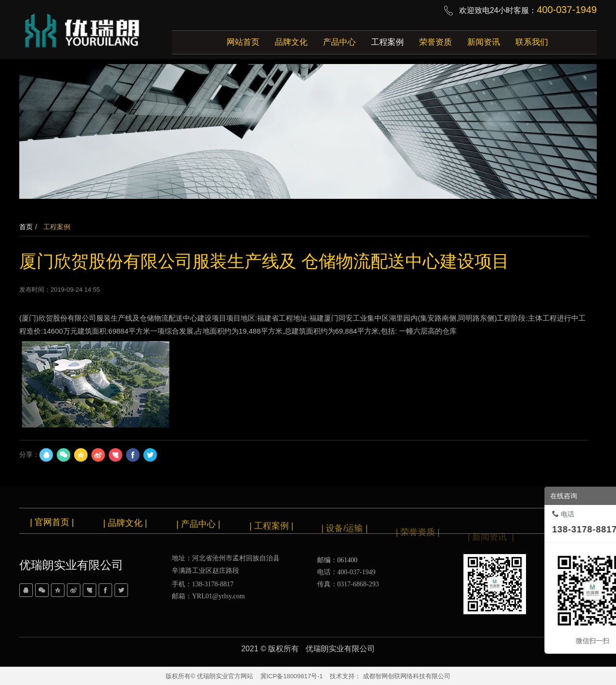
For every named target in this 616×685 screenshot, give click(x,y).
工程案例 (56, 227)
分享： (29, 454)
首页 (26, 227)
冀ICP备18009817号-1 (292, 676)
